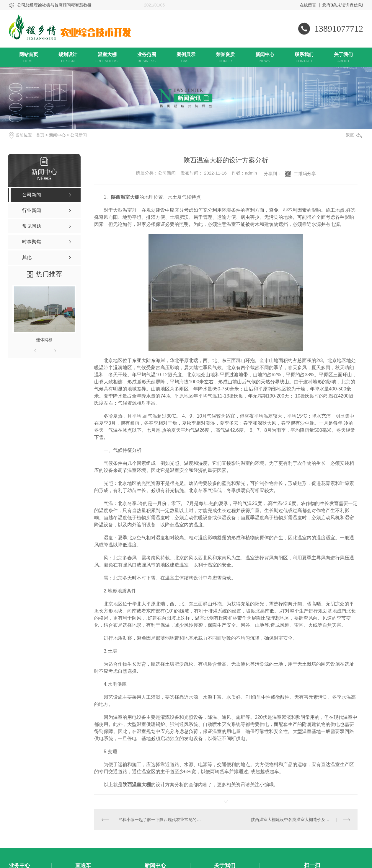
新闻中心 (57, 135)
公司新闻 (79, 135)
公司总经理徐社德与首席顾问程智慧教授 (54, 5)
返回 (354, 135)
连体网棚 (44, 340)
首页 (40, 135)
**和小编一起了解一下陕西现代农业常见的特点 (160, 819)
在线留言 (308, 5)
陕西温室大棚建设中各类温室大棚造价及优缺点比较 (298, 819)
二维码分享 (305, 174)
